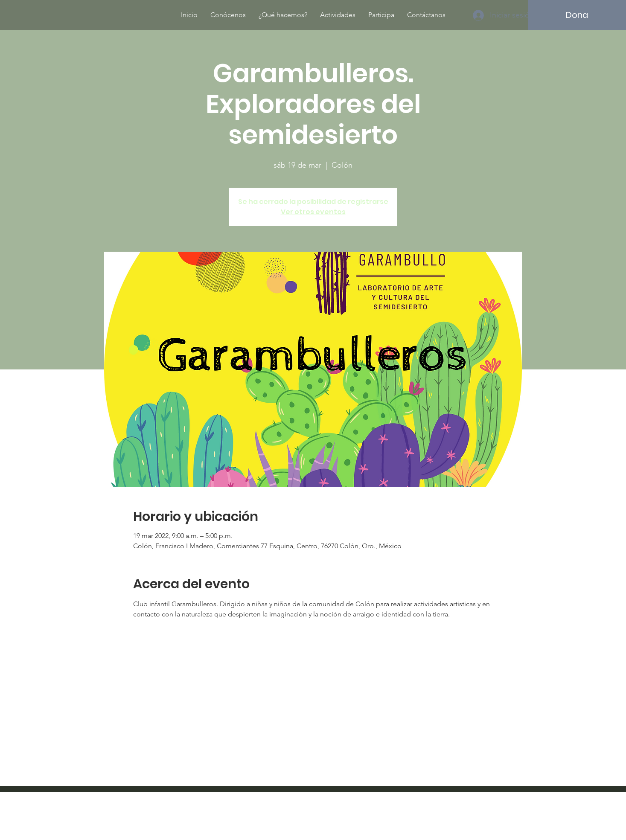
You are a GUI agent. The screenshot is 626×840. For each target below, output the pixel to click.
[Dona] (577, 15)
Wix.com (369, 816)
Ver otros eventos (313, 212)
